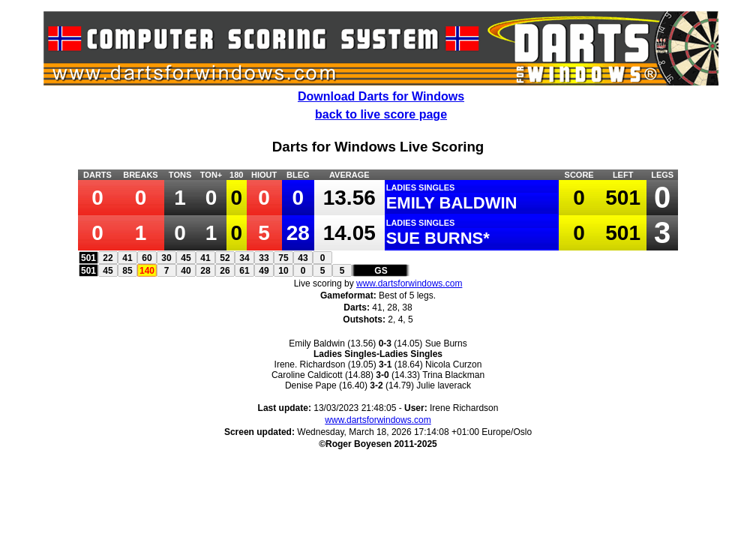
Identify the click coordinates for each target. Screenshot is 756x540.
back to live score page (381, 114)
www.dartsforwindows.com (409, 283)
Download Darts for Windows (381, 96)
